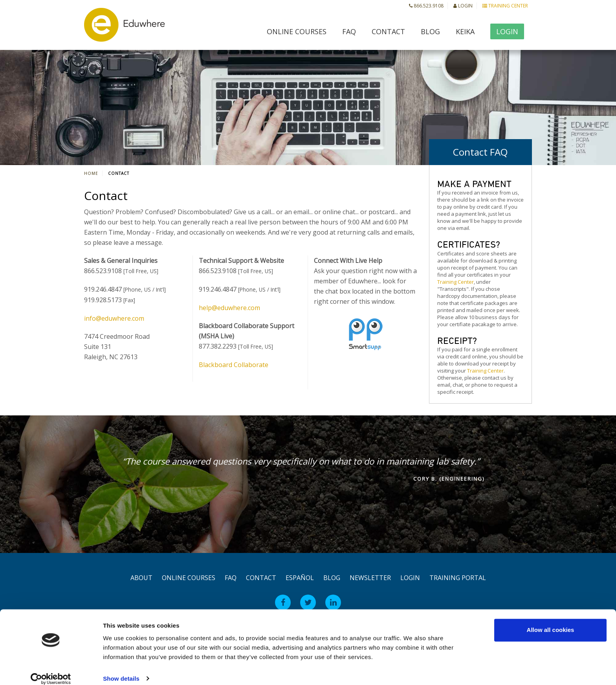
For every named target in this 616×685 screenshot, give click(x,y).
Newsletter (370, 578)
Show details (121, 669)
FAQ (349, 31)
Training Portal (458, 578)
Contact (388, 31)
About (141, 578)
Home (91, 173)
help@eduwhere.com (229, 308)
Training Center (505, 6)
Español (300, 578)
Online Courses (297, 31)
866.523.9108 (426, 6)
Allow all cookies (551, 621)
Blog (430, 31)
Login (463, 6)
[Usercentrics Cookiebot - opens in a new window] (51, 670)
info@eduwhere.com (114, 318)
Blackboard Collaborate (234, 365)
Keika (465, 31)
